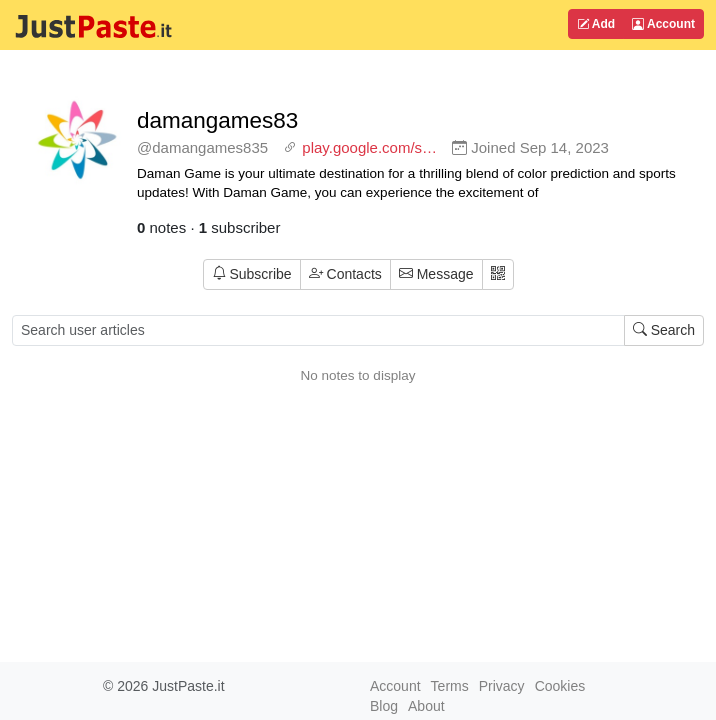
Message (436, 274)
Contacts (345, 274)
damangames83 (217, 120)
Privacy (502, 686)
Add (596, 24)
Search (664, 330)
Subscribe (252, 274)
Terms (450, 686)
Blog (384, 706)
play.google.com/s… (369, 147)
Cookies (560, 686)
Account (663, 24)
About (426, 706)
